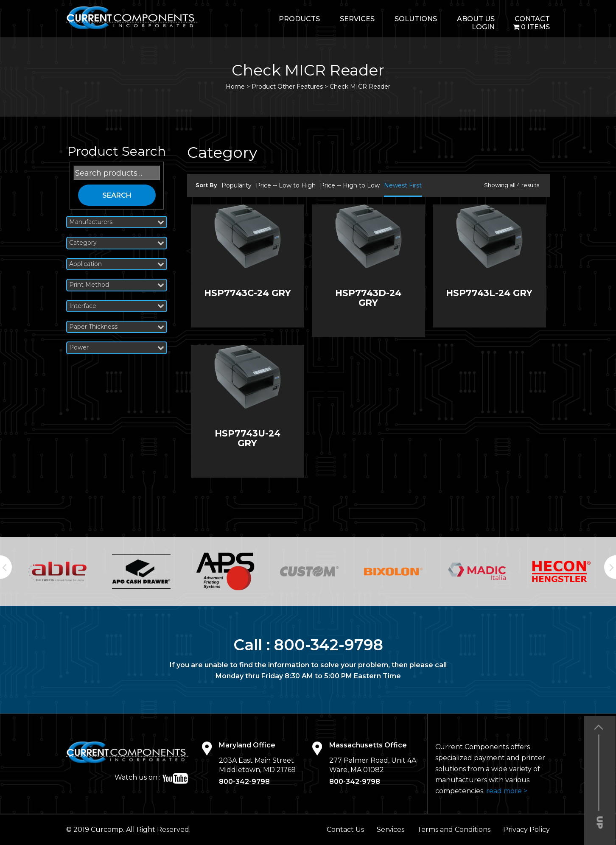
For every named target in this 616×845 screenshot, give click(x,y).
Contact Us (345, 830)
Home (235, 87)
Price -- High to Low (350, 185)
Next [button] (610, 567)
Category (117, 243)
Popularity (237, 185)
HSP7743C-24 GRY (248, 293)
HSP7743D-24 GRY (368, 298)
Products (299, 19)
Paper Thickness (117, 327)
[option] (57, 571)
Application (117, 264)
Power (117, 348)
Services (357, 19)
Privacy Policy (526, 830)
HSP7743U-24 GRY (248, 438)
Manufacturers (117, 222)
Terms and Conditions (454, 830)
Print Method (117, 285)
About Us (476, 19)
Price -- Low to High (286, 185)
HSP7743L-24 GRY (489, 293)
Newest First (403, 185)
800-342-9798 (329, 645)
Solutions (416, 19)
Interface (117, 306)
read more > (507, 791)
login (483, 27)
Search (117, 195)
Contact (532, 19)
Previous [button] (6, 567)
